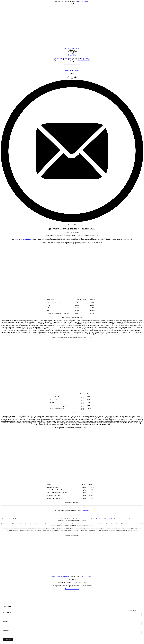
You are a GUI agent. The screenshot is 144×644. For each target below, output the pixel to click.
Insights (72, 48)
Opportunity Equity (26, 239)
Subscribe (75, 2)
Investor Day (72, 55)
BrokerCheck (69, 589)
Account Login (68, 2)
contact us (91, 525)
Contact (90, 576)
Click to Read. (86, 510)
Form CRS (76, 589)
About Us (66, 48)
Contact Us (87, 2)
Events (72, 53)
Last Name (6, 630)
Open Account (59, 2)
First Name (6, 621)
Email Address (7, 612)
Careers (81, 2)
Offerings (72, 50)
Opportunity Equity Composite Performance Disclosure (102, 519)
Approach (77, 48)
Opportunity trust (72, 52)
